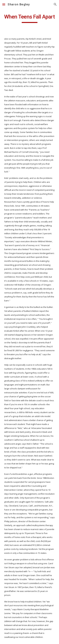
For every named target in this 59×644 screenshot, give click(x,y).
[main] (30, 18)
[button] (4, 4)
